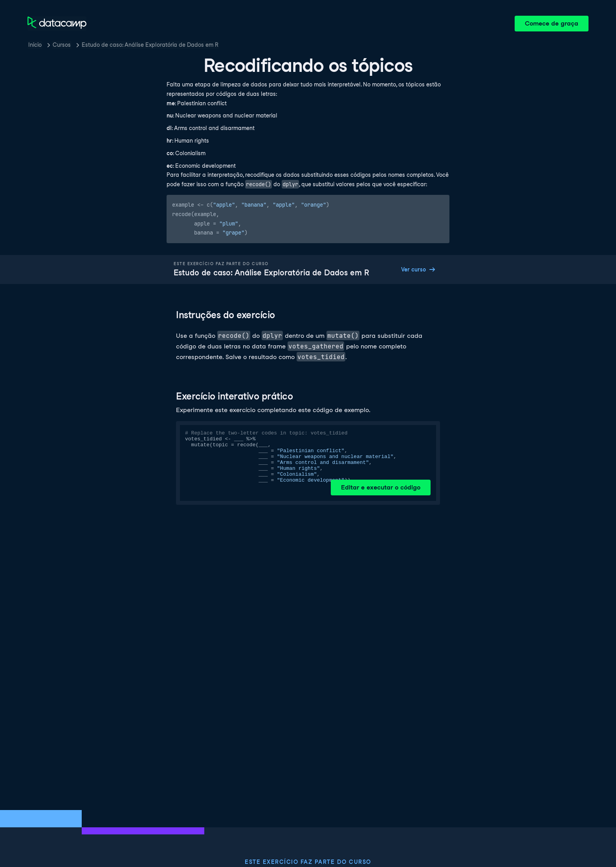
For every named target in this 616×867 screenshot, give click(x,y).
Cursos (62, 45)
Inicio (35, 45)
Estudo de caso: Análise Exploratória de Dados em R (150, 45)
